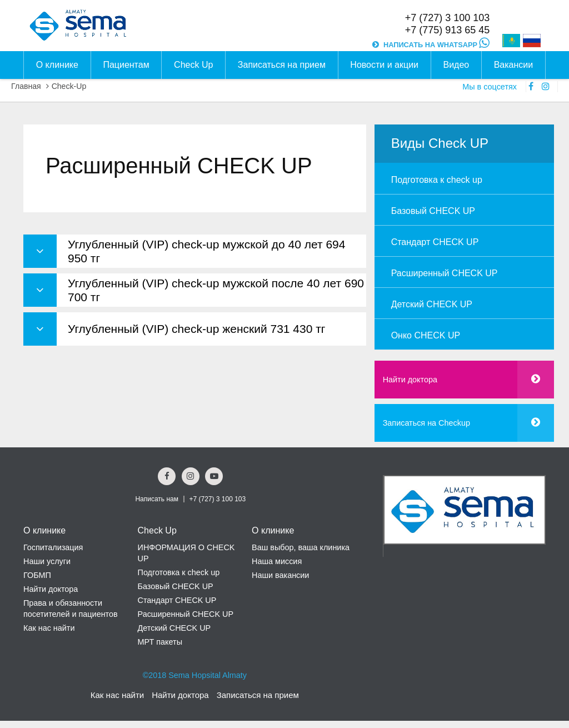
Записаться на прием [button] (282, 65)
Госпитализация (53, 547)
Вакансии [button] (514, 65)
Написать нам (157, 499)
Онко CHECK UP (426, 335)
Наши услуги (47, 561)
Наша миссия (277, 561)
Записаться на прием (258, 695)
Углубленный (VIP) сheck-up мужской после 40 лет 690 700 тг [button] (216, 290)
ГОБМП (37, 575)
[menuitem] (464, 178)
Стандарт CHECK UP (435, 242)
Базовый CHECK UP (433, 211)
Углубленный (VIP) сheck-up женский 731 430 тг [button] (197, 329)
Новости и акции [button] (384, 65)
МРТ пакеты (160, 642)
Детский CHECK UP (432, 304)
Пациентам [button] (126, 65)
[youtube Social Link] (214, 476)
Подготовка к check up (437, 180)
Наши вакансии (280, 575)
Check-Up (69, 86)
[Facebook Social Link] (167, 476)
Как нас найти (49, 628)
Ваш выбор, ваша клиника (301, 547)
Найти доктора (410, 380)
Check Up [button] (193, 65)
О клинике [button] (57, 65)
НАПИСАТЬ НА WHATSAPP (436, 45)
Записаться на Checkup (426, 423)
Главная (26, 86)
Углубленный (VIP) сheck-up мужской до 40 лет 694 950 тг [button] (206, 251)
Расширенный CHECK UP (445, 273)
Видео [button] (456, 65)
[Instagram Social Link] (191, 476)
